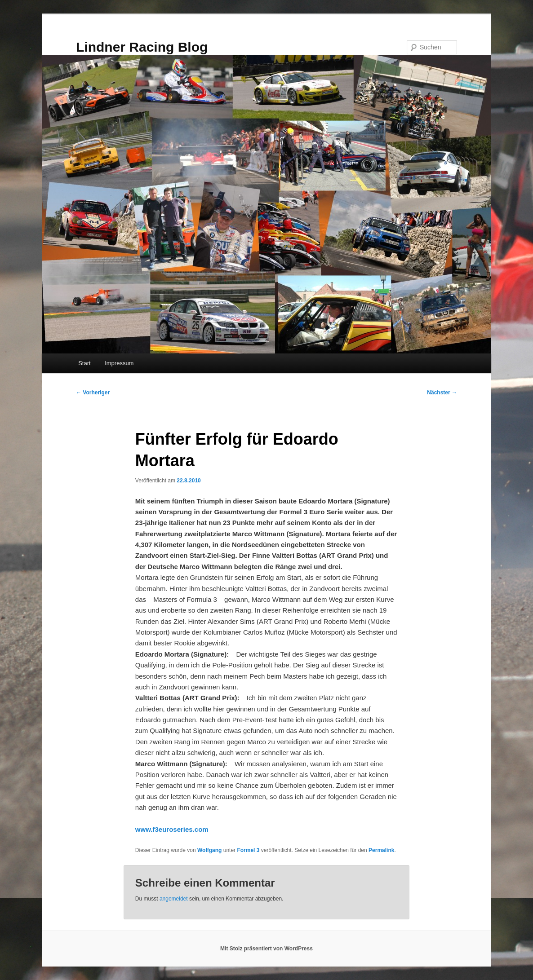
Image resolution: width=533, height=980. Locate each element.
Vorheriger (93, 393)
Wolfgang (209, 850)
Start (84, 363)
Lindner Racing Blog (142, 47)
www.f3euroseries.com (172, 829)
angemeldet (174, 899)
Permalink (381, 850)
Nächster (442, 393)
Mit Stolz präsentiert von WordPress (266, 949)
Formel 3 (248, 850)
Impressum (119, 363)
